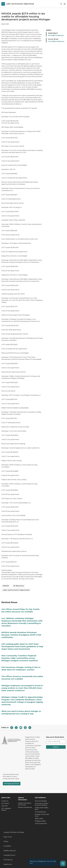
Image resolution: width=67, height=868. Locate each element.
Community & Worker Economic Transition (42, 804)
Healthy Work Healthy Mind (42, 809)
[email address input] (56, 741)
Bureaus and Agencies (25, 807)
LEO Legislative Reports (6, 809)
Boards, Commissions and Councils (25, 804)
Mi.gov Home (8, 837)
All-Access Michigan (41, 801)
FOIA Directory (8, 860)
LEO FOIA (4, 806)
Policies (6, 841)
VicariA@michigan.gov (56, 41)
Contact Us (5, 801)
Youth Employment (41, 824)
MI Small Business (40, 812)
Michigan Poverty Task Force (42, 815)
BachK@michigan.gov (56, 35)
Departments (8, 864)
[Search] (61, 4)
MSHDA (6, 586)
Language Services (9, 855)
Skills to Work (39, 819)
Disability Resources (10, 851)
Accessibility (7, 846)
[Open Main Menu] (65, 4)
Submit (56, 747)
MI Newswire (19, 586)
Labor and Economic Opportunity (16, 590)
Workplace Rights (40, 821)
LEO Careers (5, 803)
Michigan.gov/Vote (12, 784)
